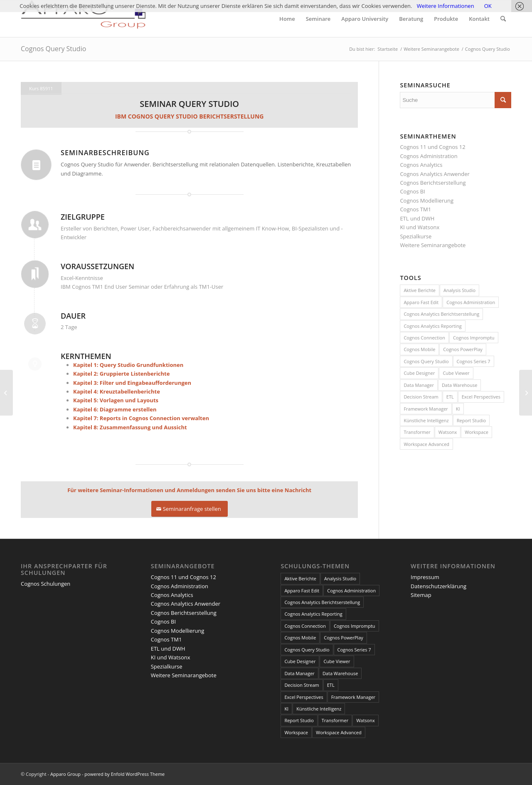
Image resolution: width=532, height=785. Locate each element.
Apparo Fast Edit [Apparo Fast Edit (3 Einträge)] (421, 302)
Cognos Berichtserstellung (433, 183)
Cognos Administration (429, 156)
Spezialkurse (416, 236)
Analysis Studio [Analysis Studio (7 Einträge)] (459, 290)
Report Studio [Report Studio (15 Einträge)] (471, 420)
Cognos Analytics (421, 165)
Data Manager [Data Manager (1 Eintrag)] (419, 385)
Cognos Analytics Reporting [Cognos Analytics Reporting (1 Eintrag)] (432, 326)
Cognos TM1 (415, 209)
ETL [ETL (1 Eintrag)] (450, 397)
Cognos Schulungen (46, 584)
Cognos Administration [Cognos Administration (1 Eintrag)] (471, 302)
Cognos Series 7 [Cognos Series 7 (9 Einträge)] (474, 361)
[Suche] (503, 19)
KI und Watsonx (420, 227)
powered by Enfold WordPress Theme (124, 774)
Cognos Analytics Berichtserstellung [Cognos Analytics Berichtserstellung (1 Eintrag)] (441, 314)
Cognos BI (412, 191)
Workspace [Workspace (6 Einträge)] (477, 432)
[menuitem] (287, 19)
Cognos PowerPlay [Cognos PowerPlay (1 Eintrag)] (463, 349)
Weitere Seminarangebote (433, 245)
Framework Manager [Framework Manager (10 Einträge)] (426, 409)
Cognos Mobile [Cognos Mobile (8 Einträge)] (419, 349)
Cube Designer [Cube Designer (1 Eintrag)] (419, 373)
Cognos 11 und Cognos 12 (432, 147)
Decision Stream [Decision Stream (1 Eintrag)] (421, 397)
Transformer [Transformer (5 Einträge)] (417, 432)
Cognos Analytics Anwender (435, 174)
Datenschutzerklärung (438, 586)
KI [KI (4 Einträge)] (458, 409)
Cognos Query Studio (53, 49)
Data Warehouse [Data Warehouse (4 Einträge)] (459, 385)
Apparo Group (65, 774)
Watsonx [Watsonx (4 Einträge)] (448, 432)
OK (488, 6)
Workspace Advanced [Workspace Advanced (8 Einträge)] (426, 444)
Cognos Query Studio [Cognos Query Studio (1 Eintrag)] (426, 361)
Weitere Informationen (446, 6)
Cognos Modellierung (427, 201)
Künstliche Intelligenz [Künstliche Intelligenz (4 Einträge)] (426, 420)
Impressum (425, 577)
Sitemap (421, 595)
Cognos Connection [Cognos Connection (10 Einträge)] (424, 338)
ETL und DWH (417, 218)
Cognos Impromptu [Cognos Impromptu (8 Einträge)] (474, 338)
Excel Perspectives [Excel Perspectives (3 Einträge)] (481, 397)
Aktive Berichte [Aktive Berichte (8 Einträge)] (420, 290)
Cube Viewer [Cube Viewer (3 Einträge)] (456, 373)
